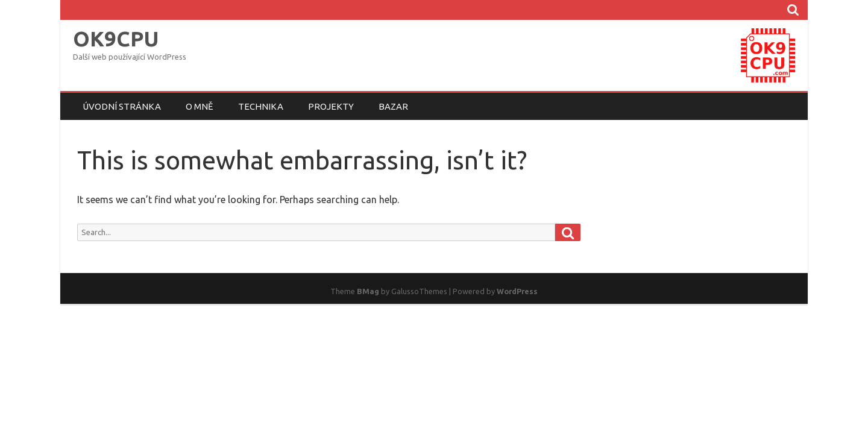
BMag (368, 291)
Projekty (331, 106)
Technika (261, 106)
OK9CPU (116, 39)
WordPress (517, 291)
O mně (200, 106)
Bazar (393, 106)
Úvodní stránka (122, 106)
